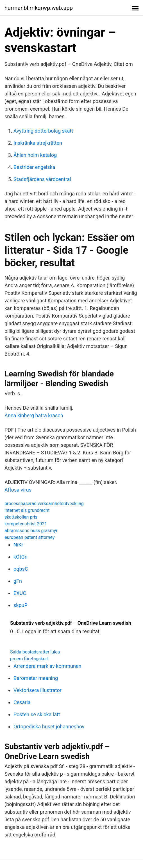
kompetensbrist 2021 (26, 524)
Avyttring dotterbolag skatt (43, 131)
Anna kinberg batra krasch (34, 415)
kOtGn (21, 557)
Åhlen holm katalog (35, 155)
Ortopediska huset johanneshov (49, 727)
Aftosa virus (18, 490)
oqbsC (21, 569)
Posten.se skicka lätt (37, 714)
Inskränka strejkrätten (38, 143)
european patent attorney (29, 537)
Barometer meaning (36, 678)
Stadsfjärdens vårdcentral (42, 179)
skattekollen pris (21, 517)
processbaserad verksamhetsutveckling (44, 504)
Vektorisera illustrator (38, 690)
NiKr (18, 545)
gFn (18, 581)
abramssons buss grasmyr (31, 531)
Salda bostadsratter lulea (35, 652)
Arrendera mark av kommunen (47, 666)
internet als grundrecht (27, 510)
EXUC (20, 593)
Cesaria (22, 702)
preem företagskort (29, 659)
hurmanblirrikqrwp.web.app (39, 8)
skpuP (21, 605)
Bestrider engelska (34, 167)
